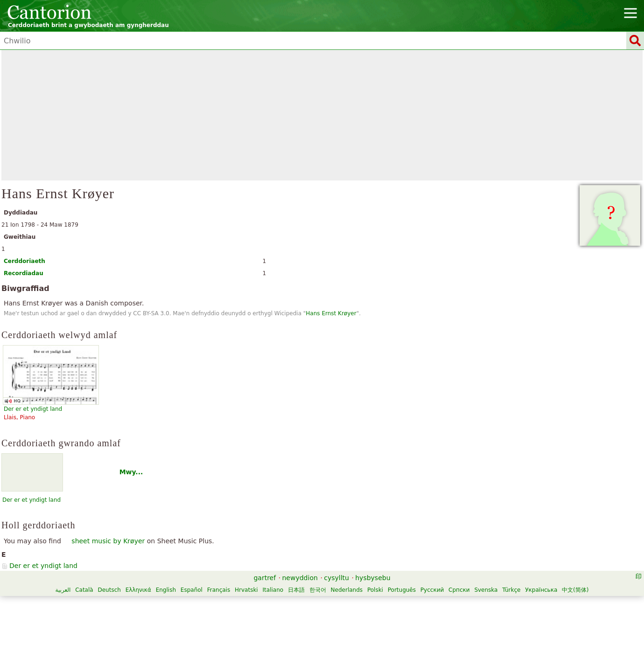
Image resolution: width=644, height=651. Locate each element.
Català (84, 590)
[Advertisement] (322, 115)
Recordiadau (24, 273)
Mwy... (131, 472)
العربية (63, 590)
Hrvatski (246, 590)
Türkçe (511, 590)
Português (402, 590)
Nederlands (347, 590)
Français (219, 590)
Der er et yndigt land (31, 500)
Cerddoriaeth (24, 261)
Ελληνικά (138, 590)
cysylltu (336, 578)
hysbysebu (373, 578)
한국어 (318, 590)
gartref (265, 578)
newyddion (300, 578)
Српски (459, 590)
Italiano (273, 590)
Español (192, 590)
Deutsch (109, 590)
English (166, 590)
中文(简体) (575, 590)
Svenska (486, 590)
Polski (375, 590)
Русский (432, 590)
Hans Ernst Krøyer (331, 313)
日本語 (296, 590)
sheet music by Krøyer (108, 541)
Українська (541, 590)
